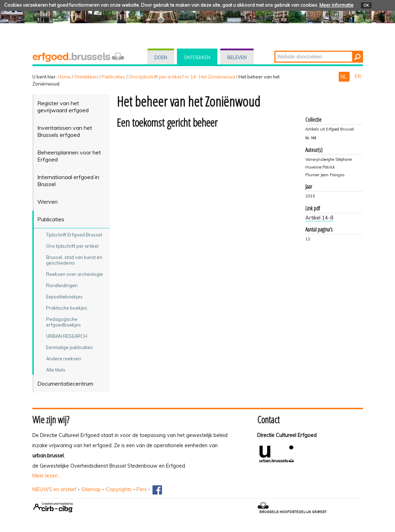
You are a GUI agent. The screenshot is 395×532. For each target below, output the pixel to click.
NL (344, 77)
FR (358, 77)
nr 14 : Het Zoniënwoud (210, 77)
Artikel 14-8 (319, 218)
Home (64, 77)
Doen (161, 57)
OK (366, 5)
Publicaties (113, 77)
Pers (142, 489)
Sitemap (91, 489)
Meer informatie (336, 5)
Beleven (237, 57)
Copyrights (119, 489)
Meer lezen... (47, 476)
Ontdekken (197, 57)
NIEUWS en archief (54, 489)
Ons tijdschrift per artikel (155, 77)
